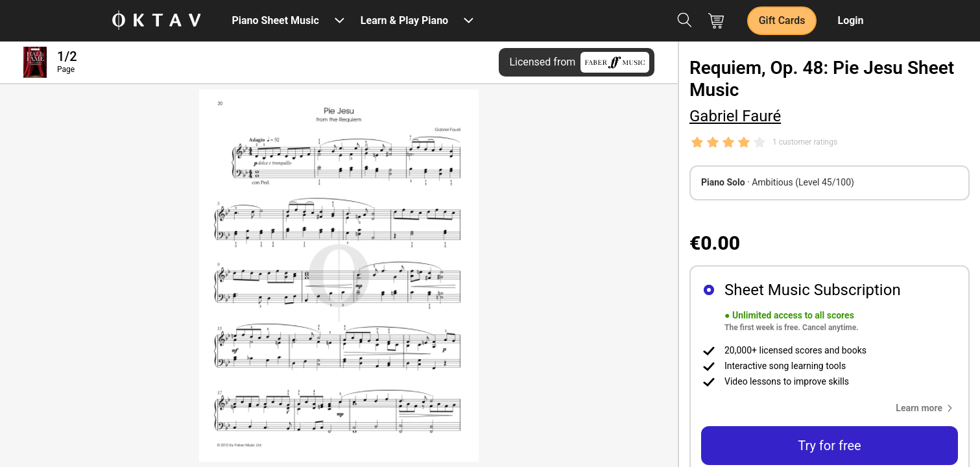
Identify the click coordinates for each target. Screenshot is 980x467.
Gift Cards (782, 20)
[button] (927, 408)
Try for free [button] (829, 446)
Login (850, 20)
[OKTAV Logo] (156, 21)
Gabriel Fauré (735, 116)
